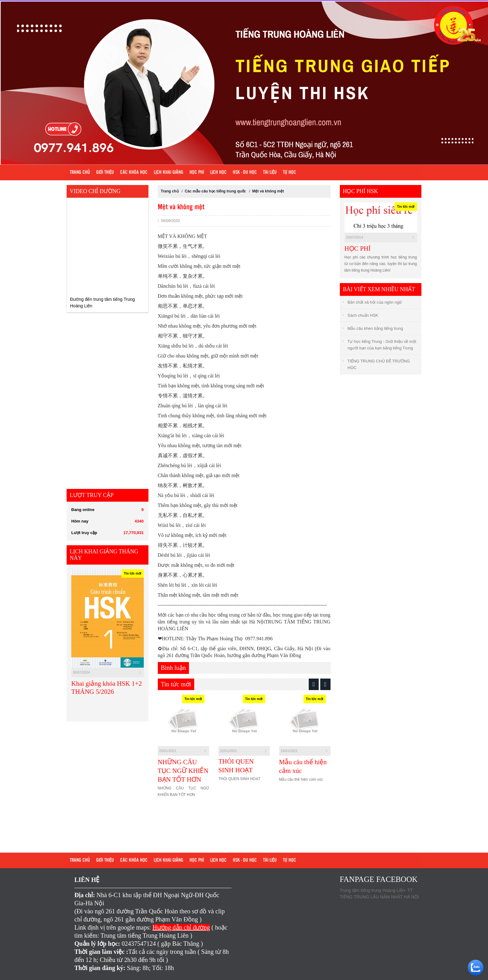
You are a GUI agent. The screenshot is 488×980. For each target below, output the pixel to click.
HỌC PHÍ (358, 249)
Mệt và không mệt (268, 191)
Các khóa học (134, 173)
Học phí (197, 173)
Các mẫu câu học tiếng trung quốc (216, 191)
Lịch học (218, 173)
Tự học (289, 173)
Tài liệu (270, 173)
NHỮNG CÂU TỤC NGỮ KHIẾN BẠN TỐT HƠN (183, 771)
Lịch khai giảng (169, 173)
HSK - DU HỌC (245, 173)
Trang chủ (80, 173)
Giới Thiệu (105, 173)
